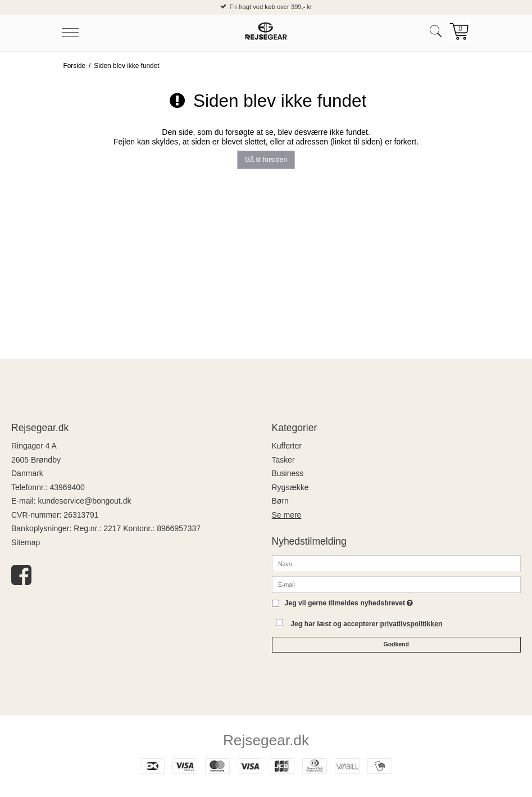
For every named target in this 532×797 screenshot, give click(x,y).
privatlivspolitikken (411, 624)
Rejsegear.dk (266, 740)
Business (288, 473)
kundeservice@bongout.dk (84, 501)
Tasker (283, 460)
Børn (280, 501)
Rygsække (290, 487)
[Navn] (397, 563)
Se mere (287, 515)
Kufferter (287, 446)
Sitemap (26, 542)
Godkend (396, 644)
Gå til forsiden (266, 160)
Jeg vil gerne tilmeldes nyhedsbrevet (349, 603)
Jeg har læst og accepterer (366, 624)
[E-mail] (397, 584)
